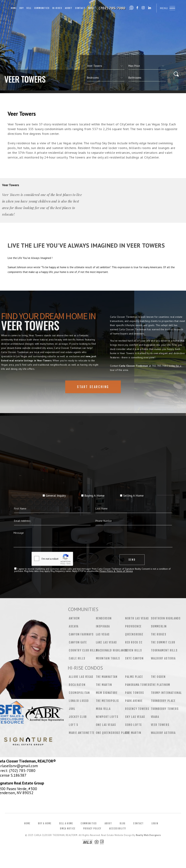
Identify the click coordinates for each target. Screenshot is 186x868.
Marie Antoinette (82, 733)
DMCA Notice (68, 829)
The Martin (104, 685)
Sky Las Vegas (135, 717)
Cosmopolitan (79, 693)
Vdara (155, 717)
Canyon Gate (78, 642)
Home (14, 8)
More (91, 8)
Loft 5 (74, 725)
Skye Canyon (134, 658)
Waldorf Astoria (163, 658)
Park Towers (135, 693)
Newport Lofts (107, 717)
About (69, 8)
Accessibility (118, 829)
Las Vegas (103, 634)
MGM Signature (107, 693)
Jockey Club (78, 717)
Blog (123, 823)
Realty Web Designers (148, 835)
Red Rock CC (134, 642)
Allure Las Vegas (81, 677)
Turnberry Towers (165, 709)
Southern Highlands (166, 618)
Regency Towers (137, 709)
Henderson (104, 618)
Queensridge (134, 634)
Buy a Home (45, 823)
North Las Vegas (137, 618)
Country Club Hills (83, 650)
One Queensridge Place (113, 733)
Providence (133, 626)
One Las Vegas (106, 725)
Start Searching (93, 399)
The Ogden (158, 677)
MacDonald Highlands (112, 650)
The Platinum (161, 685)
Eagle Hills (77, 658)
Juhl (72, 709)
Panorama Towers (138, 685)
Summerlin (159, 626)
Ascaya (74, 626)
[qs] (147, 66)
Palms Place (134, 677)
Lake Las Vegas (106, 642)
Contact (80, 8)
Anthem (74, 618)
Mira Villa (103, 709)
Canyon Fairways (81, 634)
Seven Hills (134, 650)
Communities (42, 8)
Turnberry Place (163, 701)
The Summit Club (163, 642)
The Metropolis (107, 701)
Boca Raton (77, 685)
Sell (29, 8)
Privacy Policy (92, 829)
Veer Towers (160, 725)
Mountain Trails (108, 658)
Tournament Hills (164, 650)
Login (155, 823)
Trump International (166, 693)
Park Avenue (134, 701)
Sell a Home (66, 823)
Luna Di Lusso (79, 701)
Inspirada (103, 626)
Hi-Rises (57, 8)
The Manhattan (107, 677)
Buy (22, 8)
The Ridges (159, 634)
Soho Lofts (134, 725)
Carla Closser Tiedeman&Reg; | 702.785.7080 (112, 8)
